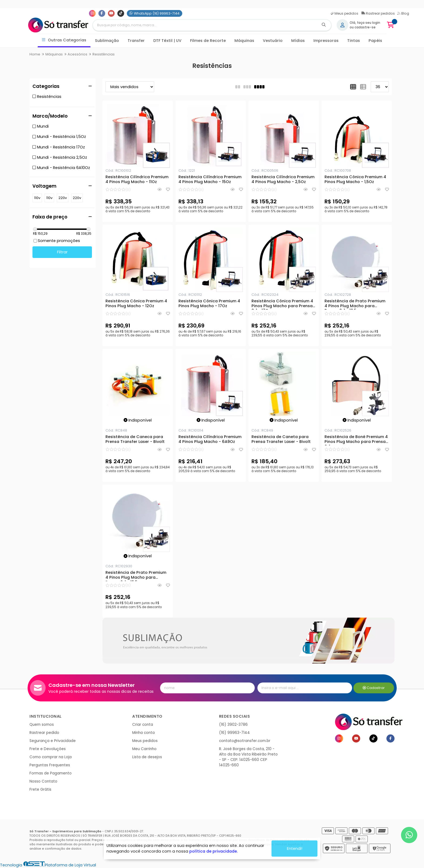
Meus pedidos (345, 13)
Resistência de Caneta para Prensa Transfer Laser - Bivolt (281, 439)
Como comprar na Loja (51, 757)
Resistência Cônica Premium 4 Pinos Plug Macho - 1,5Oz (355, 180)
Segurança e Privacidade (53, 741)
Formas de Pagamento (51, 773)
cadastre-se (365, 27)
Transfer (136, 41)
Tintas (354, 41)
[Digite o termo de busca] (205, 25)
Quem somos (42, 725)
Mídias (298, 41)
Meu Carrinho (144, 749)
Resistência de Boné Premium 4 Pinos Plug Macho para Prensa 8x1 (356, 440)
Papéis (375, 41)
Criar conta (143, 725)
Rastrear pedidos (378, 13)
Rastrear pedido (44, 733)
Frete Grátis (40, 789)
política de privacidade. (213, 851)
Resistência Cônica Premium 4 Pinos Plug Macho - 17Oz (209, 304)
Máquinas (244, 41)
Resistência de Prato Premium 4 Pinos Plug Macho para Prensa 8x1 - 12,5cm (355, 304)
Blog (403, 13)
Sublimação (107, 41)
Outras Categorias (64, 40)
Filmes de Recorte (208, 41)
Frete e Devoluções (48, 749)
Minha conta (143, 733)
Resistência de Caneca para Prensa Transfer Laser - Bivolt (135, 439)
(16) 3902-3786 (233, 725)
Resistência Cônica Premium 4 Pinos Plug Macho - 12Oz (136, 304)
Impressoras (326, 41)
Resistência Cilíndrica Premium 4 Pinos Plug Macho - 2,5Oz (283, 180)
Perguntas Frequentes (50, 765)
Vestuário (273, 41)
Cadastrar (374, 688)
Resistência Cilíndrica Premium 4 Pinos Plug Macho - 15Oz (210, 180)
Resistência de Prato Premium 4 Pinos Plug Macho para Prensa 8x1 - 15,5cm (136, 576)
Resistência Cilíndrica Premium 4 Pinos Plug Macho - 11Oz (137, 180)
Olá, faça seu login (365, 23)
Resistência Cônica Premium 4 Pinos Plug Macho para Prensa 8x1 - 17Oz (282, 304)
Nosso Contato (43, 781)
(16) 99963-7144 (234, 733)
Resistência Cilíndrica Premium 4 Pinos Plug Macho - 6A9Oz (210, 439)
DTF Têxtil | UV (167, 41)
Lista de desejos (147, 757)
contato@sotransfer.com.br (245, 741)
